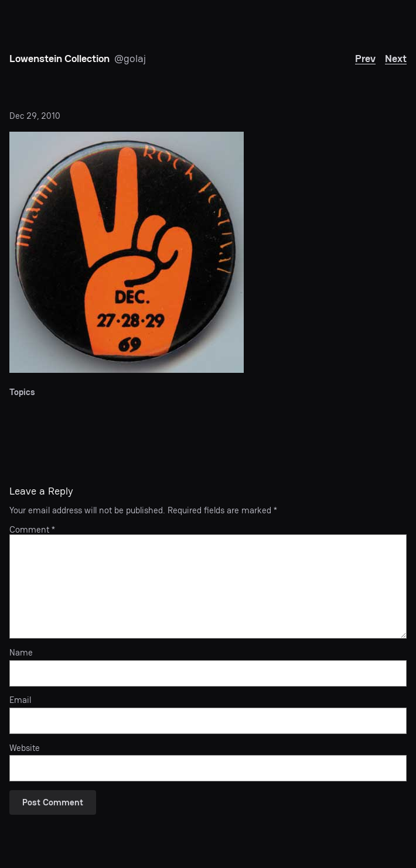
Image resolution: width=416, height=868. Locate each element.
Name (21, 653)
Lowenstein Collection (59, 58)
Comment (32, 529)
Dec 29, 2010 (35, 116)
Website (25, 748)
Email (20, 700)
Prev (365, 58)
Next (396, 58)
